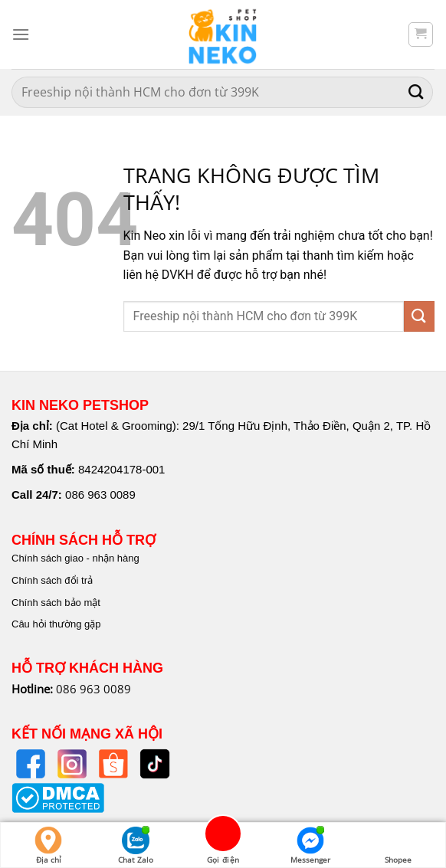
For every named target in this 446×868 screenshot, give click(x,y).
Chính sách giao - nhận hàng (75, 558)
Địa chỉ (48, 846)
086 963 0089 (100, 495)
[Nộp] (416, 92)
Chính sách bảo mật (56, 603)
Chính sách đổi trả (52, 580)
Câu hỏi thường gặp (56, 624)
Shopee (398, 846)
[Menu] (21, 34)
